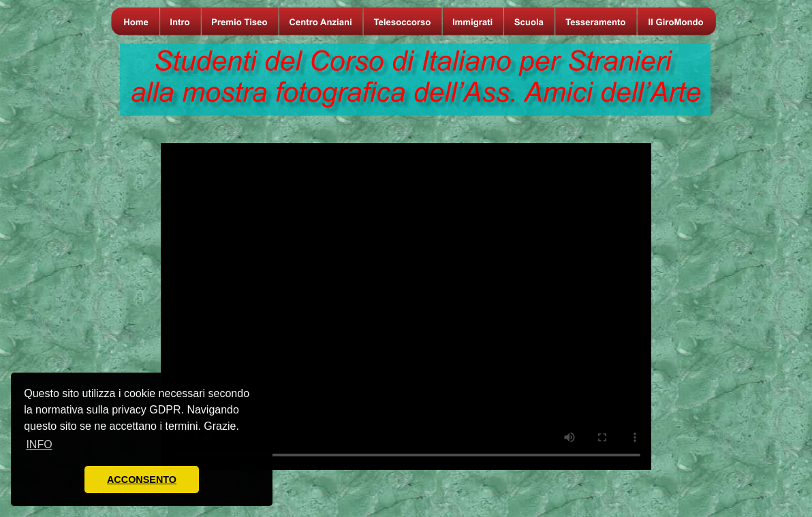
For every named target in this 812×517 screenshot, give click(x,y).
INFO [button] (39, 444)
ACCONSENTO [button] (142, 480)
